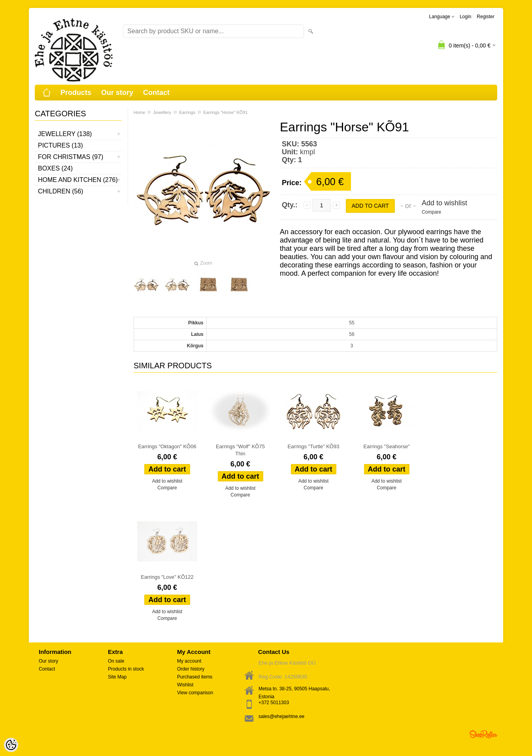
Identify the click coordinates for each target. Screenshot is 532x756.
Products (76, 93)
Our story (117, 93)
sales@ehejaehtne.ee (281, 716)
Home (139, 112)
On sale (116, 661)
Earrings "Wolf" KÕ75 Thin (240, 450)
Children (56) (61, 191)
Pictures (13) (60, 145)
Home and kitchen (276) (78, 180)
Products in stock (126, 669)
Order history (191, 669)
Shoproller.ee (483, 734)
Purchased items (195, 677)
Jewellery (162, 112)
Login (465, 17)
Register (486, 17)
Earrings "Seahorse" (387, 446)
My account (189, 661)
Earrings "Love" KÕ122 (167, 577)
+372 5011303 (274, 703)
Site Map (117, 677)
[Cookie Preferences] (11, 745)
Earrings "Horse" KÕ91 (225, 112)
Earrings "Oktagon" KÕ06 (167, 446)
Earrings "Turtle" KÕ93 (314, 446)
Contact (156, 93)
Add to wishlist (444, 203)
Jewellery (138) (65, 134)
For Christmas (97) (71, 157)
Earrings (187, 112)
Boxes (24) (55, 168)
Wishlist (185, 685)
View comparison (195, 693)
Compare (431, 212)
